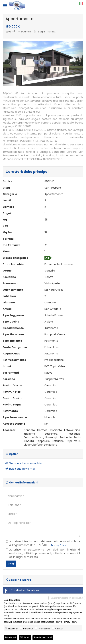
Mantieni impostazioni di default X (67, 598)
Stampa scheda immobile (24, 463)
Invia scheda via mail (20, 469)
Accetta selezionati (43, 637)
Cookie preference (24, 622)
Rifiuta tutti (25, 637)
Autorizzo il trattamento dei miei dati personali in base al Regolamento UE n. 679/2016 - (43, 543)
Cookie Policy (54, 622)
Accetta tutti (11, 637)
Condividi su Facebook (21, 590)
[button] (9, 64)
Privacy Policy (59, 545)
